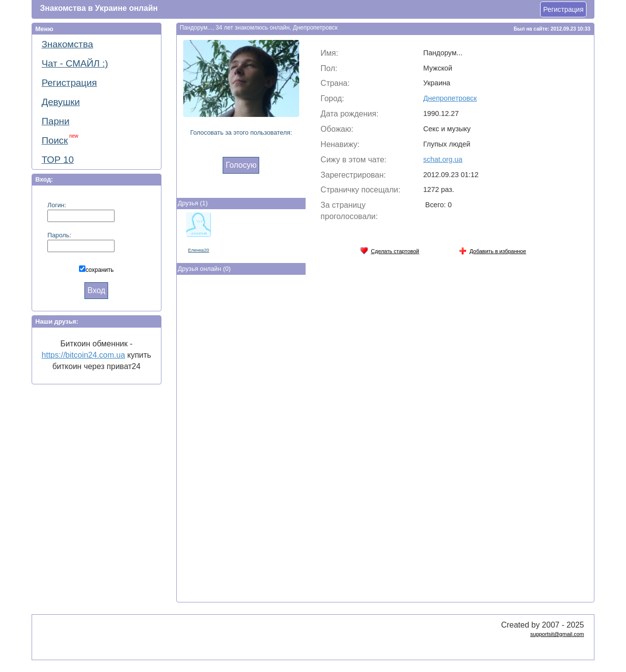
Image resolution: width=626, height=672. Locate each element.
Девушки (61, 102)
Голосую (241, 165)
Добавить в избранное (492, 249)
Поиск (60, 139)
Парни (55, 121)
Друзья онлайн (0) (204, 269)
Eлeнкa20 (199, 250)
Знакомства (67, 44)
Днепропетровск (450, 98)
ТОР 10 (58, 160)
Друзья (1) (193, 203)
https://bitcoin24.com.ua (83, 355)
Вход (96, 290)
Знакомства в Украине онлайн (99, 8)
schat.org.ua (443, 159)
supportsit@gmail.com (557, 634)
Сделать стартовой (390, 249)
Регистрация (563, 9)
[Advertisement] (241, 441)
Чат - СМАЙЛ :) (75, 63)
